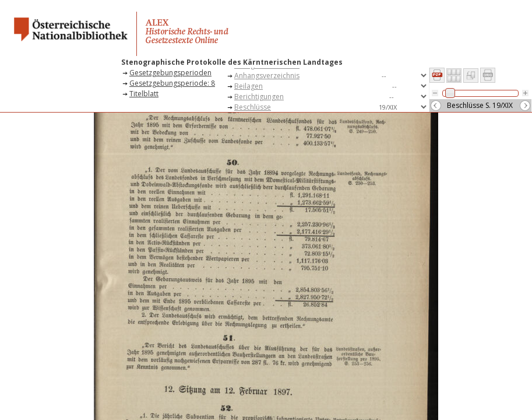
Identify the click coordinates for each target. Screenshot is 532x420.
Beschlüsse (253, 107)
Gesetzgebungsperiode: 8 (172, 83)
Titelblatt (144, 94)
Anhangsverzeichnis (267, 76)
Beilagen (249, 86)
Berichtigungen (259, 97)
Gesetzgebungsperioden (170, 73)
